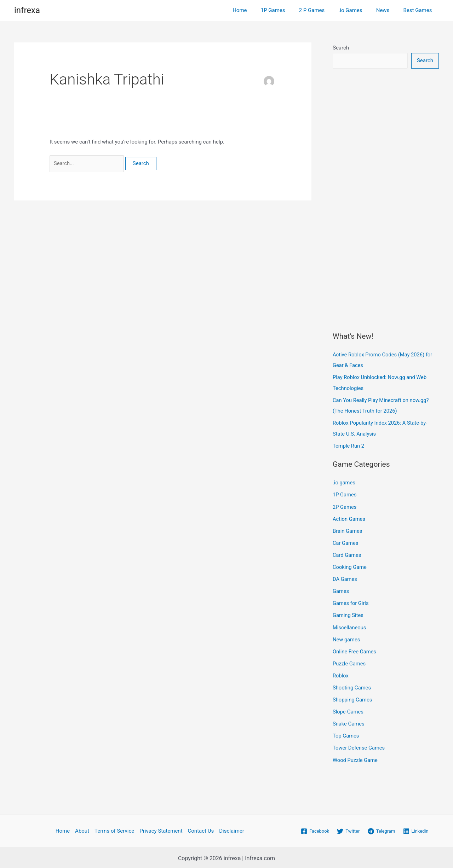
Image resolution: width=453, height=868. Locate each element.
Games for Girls (351, 601)
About (82, 827)
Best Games (419, 10)
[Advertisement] (386, 190)
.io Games (358, 10)
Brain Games (348, 529)
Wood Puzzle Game (356, 756)
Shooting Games (352, 685)
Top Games (346, 732)
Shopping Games (353, 697)
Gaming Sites (348, 613)
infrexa (27, 10)
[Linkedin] (416, 827)
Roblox (341, 672)
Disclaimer (232, 827)
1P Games (288, 10)
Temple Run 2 (349, 445)
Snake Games (349, 720)
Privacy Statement (161, 827)
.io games (344, 482)
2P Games (345, 506)
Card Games (347, 553)
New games (347, 637)
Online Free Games (355, 649)
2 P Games (323, 10)
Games (341, 589)
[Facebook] (315, 827)
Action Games (349, 518)
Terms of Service (114, 827)
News (388, 10)
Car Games (346, 541)
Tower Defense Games (359, 744)
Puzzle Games (349, 661)
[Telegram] (381, 827)
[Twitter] (348, 827)
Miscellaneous (350, 625)
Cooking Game (350, 565)
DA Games (345, 577)
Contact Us (201, 827)
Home (258, 10)
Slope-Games (348, 709)
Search (341, 48)
